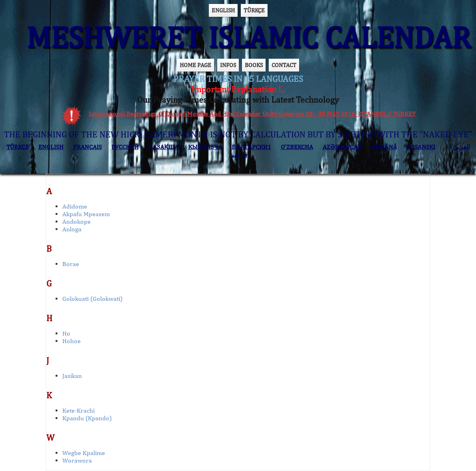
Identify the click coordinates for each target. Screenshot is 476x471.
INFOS (228, 65)
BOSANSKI (421, 147)
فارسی (238, 155)
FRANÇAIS (87, 147)
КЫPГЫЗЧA (205, 147)
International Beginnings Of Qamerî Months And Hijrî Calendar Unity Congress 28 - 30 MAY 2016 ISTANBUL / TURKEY (252, 114)
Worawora (77, 460)
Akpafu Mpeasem (86, 214)
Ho (66, 333)
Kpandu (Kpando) (87, 418)
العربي (461, 147)
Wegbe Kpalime (84, 453)
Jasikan (72, 376)
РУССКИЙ (125, 147)
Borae (71, 264)
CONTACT (284, 65)
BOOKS (254, 65)
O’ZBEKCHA (297, 147)
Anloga (72, 229)
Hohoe (71, 341)
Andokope (76, 222)
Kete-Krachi (78, 410)
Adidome (75, 206)
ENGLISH (223, 10)
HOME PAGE (195, 65)
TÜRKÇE (254, 10)
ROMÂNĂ (384, 147)
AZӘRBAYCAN (342, 147)
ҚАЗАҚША (163, 147)
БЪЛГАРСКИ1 (251, 147)
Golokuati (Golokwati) (92, 299)
